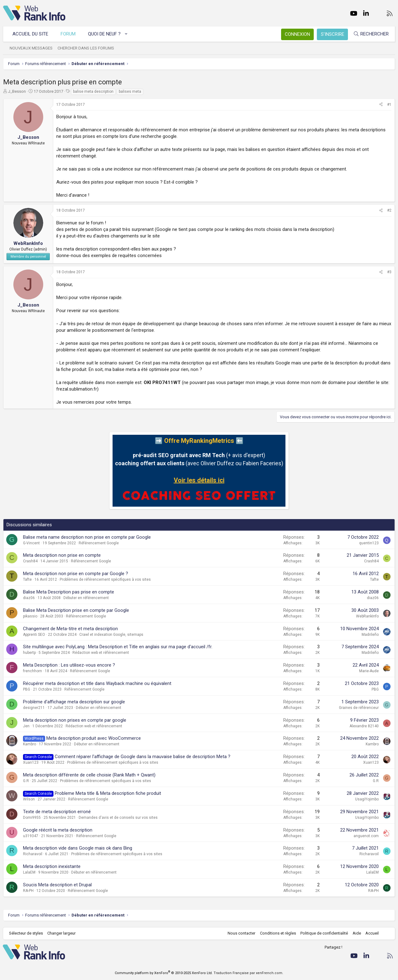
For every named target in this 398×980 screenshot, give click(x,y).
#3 (389, 272)
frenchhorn (32, 671)
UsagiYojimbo (367, 799)
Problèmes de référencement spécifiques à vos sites (105, 579)
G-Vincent (31, 543)
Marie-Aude (369, 671)
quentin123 (369, 543)
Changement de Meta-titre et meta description (70, 629)
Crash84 (30, 561)
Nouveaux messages (31, 48)
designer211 (34, 708)
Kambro (30, 744)
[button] (127, 34)
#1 (389, 105)
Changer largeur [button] (62, 933)
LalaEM (29, 872)
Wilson (29, 799)
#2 (389, 210)
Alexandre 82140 (364, 726)
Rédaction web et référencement (101, 653)
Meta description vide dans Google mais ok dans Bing (78, 848)
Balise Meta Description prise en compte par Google (76, 610)
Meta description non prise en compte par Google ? (76, 574)
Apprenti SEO (34, 635)
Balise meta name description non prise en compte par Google (87, 537)
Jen (26, 726)
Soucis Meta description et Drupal (57, 885)
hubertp (29, 653)
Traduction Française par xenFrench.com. (248, 973)
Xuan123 (31, 762)
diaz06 (29, 598)
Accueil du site (31, 34)
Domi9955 (32, 818)
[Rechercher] (371, 34)
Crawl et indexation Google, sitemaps (111, 635)
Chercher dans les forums (86, 48)
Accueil (372, 933)
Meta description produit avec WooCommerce (94, 738)
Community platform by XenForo (164, 973)
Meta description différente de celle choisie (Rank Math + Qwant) (89, 775)
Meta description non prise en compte (62, 555)
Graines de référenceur (359, 708)
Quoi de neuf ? (105, 34)
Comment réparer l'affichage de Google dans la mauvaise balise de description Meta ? (143, 757)
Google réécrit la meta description (58, 830)
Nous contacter (241, 933)
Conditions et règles (277, 933)
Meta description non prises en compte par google (75, 720)
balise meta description (93, 91)
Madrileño (370, 635)
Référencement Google (99, 543)
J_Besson (17, 91)
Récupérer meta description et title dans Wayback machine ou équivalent (97, 683)
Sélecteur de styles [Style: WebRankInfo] (26, 933)
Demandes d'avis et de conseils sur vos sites (118, 818)
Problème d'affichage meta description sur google (74, 702)
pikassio (30, 616)
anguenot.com (366, 836)
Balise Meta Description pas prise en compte (69, 592)
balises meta (130, 91)
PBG (27, 689)
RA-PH (28, 891)
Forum (68, 34)
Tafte (27, 579)
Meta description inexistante (52, 866)
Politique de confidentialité (324, 933)
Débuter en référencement (86, 598)
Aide (356, 933)
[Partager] (381, 105)
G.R (26, 781)
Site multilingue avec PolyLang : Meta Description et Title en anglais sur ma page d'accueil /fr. (118, 647)
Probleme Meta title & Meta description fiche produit (108, 793)
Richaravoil (33, 854)
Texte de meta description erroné (57, 812)
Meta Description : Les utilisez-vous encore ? (69, 665)
